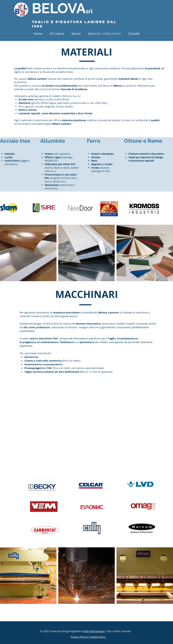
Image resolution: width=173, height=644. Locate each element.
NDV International (94, 631)
